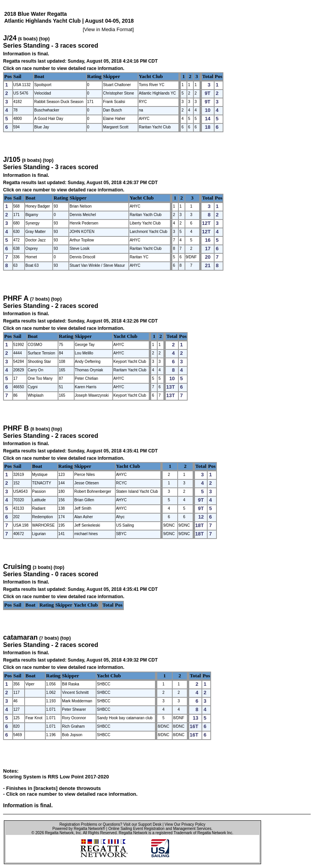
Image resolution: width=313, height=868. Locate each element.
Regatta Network (59, 833)
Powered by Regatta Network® (79, 829)
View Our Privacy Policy (185, 824)
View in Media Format (108, 29)
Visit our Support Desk (142, 824)
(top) (44, 39)
